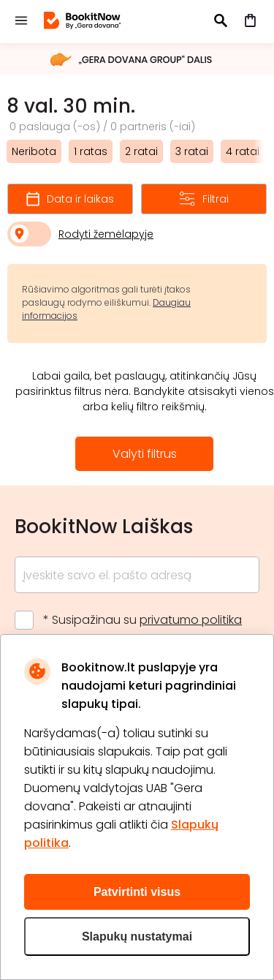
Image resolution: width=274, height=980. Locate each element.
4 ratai (243, 151)
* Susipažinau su (142, 620)
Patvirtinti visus (137, 892)
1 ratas (91, 151)
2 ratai (141, 151)
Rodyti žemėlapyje (106, 234)
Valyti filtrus (145, 454)
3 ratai (192, 151)
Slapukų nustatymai (137, 936)
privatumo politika (191, 620)
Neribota (34, 151)
